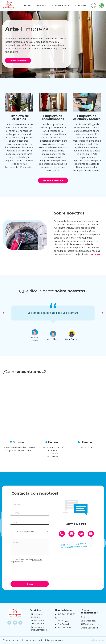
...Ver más (94, 254)
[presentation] (31, 571)
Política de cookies (54, 640)
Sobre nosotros (61, 6)
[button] (47, 75)
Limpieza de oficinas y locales (40, 628)
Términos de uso (11, 640)
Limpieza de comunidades (38, 622)
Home (28, 6)
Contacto (80, 6)
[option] (53, 313)
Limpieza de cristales (37, 616)
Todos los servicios (53, 180)
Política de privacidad (32, 640)
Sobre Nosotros (18, 61)
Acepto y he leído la (28, 561)
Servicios (42, 6)
